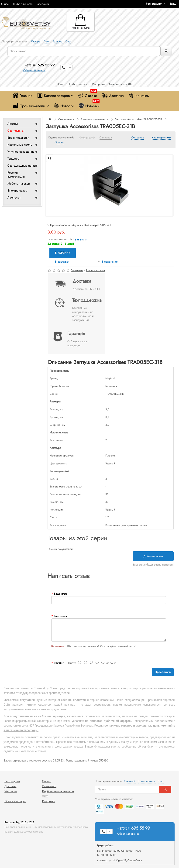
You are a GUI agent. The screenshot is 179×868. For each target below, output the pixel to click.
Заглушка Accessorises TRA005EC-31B (138, 119)
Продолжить (163, 672)
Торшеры (13, 159)
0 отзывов (106, 138)
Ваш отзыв (60, 616)
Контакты (139, 95)
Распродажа (12, 781)
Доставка (113, 95)
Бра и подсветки (18, 138)
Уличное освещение (21, 152)
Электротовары (17, 190)
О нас (5, 4)
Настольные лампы (20, 145)
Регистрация (154, 4)
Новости (64, 106)
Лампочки (14, 197)
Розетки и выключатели (16, 175)
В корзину (63, 253)
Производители (31, 106)
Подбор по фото (22, 4)
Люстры (13, 124)
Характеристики (161, 138)
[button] (174, 4)
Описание (138, 138)
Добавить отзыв (153, 556)
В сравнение (110, 262)
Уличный (130, 781)
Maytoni (76, 225)
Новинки (89, 105)
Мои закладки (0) (120, 84)
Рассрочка (42, 4)
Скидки (88, 94)
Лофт (47, 41)
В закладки (62, 262)
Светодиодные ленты (22, 166)
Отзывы (59, 142)
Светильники (16, 131)
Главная (22, 95)
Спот (68, 41)
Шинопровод (147, 781)
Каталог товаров (55, 95)
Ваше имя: (60, 594)
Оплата (47, 781)
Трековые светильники (95, 119)
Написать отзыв (96, 270)
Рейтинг (59, 663)
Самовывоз (49, 786)
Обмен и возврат (15, 801)
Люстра (36, 41)
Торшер (58, 41)
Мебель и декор (19, 184)
